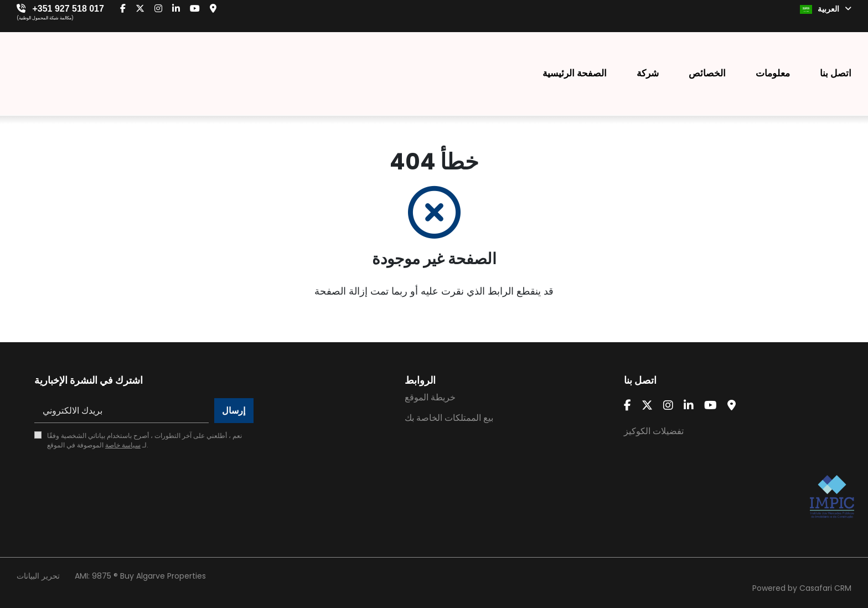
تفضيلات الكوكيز (654, 431)
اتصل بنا (836, 73)
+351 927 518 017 (68, 9)
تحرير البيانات (38, 576)
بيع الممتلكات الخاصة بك (449, 418)
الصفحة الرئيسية (575, 73)
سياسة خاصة (123, 445)
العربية (826, 9)
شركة (648, 73)
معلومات (773, 73)
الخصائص (707, 73)
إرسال (234, 411)
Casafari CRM (825, 588)
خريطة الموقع (430, 397)
